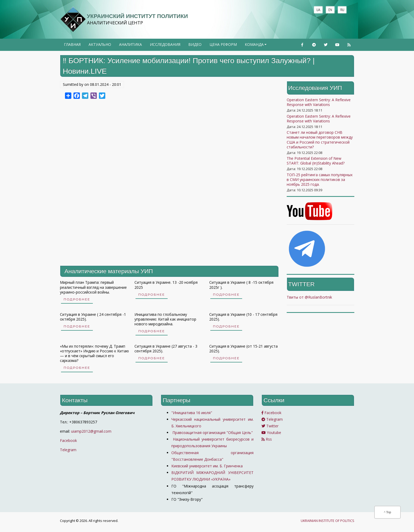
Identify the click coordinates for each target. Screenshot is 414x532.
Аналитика (130, 44)
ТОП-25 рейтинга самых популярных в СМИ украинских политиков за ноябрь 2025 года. (320, 179)
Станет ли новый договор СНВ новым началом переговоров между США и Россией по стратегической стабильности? (320, 140)
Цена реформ (223, 44)
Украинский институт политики (138, 16)
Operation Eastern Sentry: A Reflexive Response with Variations (319, 102)
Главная (72, 44)
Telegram (68, 450)
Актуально (100, 44)
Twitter (270, 426)
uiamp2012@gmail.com (91, 431)
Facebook (68, 440)
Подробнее (77, 299)
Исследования (165, 44)
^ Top (388, 512)
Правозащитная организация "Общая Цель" (212, 433)
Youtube (271, 433)
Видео (195, 44)
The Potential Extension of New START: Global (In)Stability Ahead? (316, 161)
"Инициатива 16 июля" (192, 413)
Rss (267, 439)
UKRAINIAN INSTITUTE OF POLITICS (328, 521)
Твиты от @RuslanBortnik (309, 297)
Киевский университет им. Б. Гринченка (208, 466)
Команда (256, 46)
